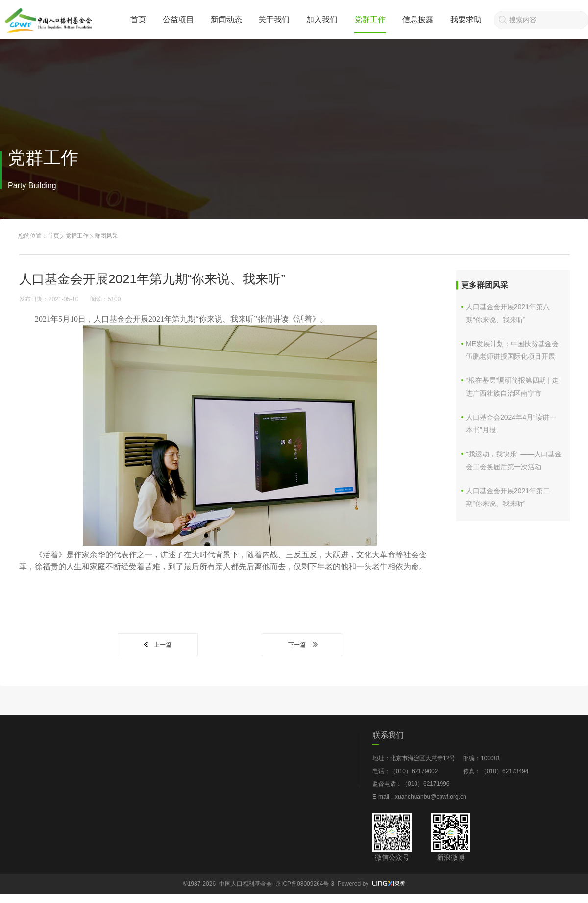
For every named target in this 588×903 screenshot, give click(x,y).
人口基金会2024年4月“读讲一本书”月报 (511, 424)
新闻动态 (226, 19)
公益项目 (178, 19)
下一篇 (302, 645)
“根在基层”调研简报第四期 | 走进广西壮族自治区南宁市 (512, 387)
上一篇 (158, 645)
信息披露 (418, 19)
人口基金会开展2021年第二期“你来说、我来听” (508, 497)
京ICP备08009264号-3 (305, 884)
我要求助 (466, 19)
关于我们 (274, 19)
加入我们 (322, 19)
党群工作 (370, 19)
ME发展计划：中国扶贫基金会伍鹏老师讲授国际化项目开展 (512, 350)
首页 (138, 19)
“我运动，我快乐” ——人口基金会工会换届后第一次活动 (514, 460)
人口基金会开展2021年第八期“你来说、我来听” (508, 313)
